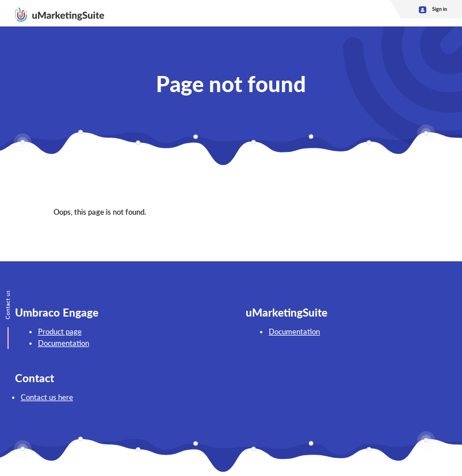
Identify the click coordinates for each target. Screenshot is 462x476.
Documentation (64, 343)
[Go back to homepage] (60, 13)
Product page (60, 332)
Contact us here (47, 397)
